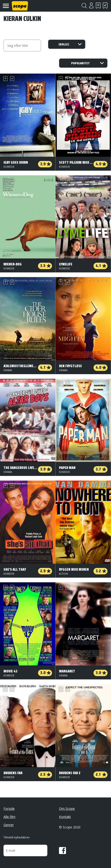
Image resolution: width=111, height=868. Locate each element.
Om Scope (67, 809)
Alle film (9, 817)
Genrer (9, 825)
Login (91, 5)
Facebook (62, 851)
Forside (9, 809)
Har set (105, 5)
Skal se (98, 5)
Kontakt (65, 817)
